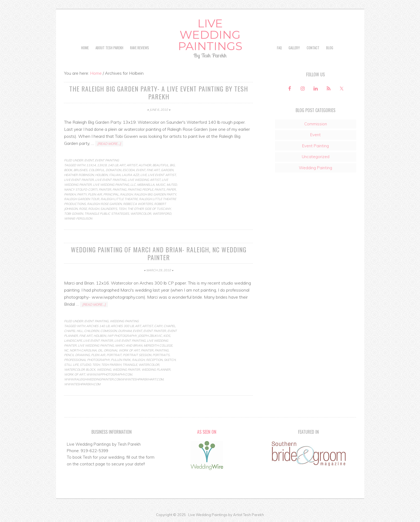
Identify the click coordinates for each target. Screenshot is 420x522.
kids (167, 336)
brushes (80, 170)
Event (89, 160)
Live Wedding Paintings (210, 35)
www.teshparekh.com (82, 384)
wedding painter (126, 370)
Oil (100, 350)
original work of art (122, 350)
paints (160, 190)
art (122, 165)
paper (171, 190)
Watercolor (141, 214)
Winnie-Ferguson (78, 218)
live (143, 175)
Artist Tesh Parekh (249, 515)
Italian (115, 175)
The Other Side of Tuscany (149, 209)
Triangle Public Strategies (107, 214)
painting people (140, 190)
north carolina (83, 350)
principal (111, 194)
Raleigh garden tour (82, 199)
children (92, 331)
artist (132, 165)
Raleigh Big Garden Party (155, 194)
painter (105, 190)
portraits (161, 355)
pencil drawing (77, 355)
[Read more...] (109, 144)
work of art (75, 374)
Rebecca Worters (138, 204)
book (68, 170)
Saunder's (109, 209)
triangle (130, 365)
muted (172, 185)
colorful (97, 170)
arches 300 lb (122, 326)
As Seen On (207, 432)
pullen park (121, 360)
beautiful (161, 165)
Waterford (162, 214)
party (82, 194)
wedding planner (156, 370)
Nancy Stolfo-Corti (81, 190)
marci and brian (129, 345)
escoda (129, 170)
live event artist (162, 175)
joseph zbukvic (150, 336)
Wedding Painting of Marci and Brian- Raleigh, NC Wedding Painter (159, 253)
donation (113, 170)
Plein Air (95, 194)
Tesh (122, 209)
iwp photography (122, 336)
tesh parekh (111, 365)
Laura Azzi (130, 175)
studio (85, 365)
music (161, 185)
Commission (316, 124)
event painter (155, 331)
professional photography (87, 360)
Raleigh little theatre (119, 199)
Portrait (114, 355)
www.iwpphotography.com (109, 374)
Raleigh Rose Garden (104, 204)
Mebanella (146, 185)
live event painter (79, 180)
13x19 (102, 165)
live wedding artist (144, 180)
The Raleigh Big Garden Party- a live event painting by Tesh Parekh (159, 92)
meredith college (158, 345)
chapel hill (73, 331)
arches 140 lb (98, 326)
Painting (119, 190)
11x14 (91, 165)
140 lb (113, 165)
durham (125, 331)
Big (172, 165)
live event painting (111, 180)
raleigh (126, 194)
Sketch (170, 360)
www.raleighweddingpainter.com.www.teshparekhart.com (114, 379)
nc (66, 350)
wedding (104, 370)
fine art (153, 170)
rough (94, 209)
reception (154, 360)
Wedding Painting (124, 321)
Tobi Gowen (74, 214)
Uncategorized (316, 157)
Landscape (73, 341)
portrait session (137, 355)
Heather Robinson (79, 175)
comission (109, 331)
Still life (71, 365)
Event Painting (107, 160)
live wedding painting (111, 185)
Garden (167, 170)
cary (158, 326)
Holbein (101, 175)
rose (83, 209)
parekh (70, 194)
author (145, 165)
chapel (169, 326)
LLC (133, 185)
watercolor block (80, 370)
